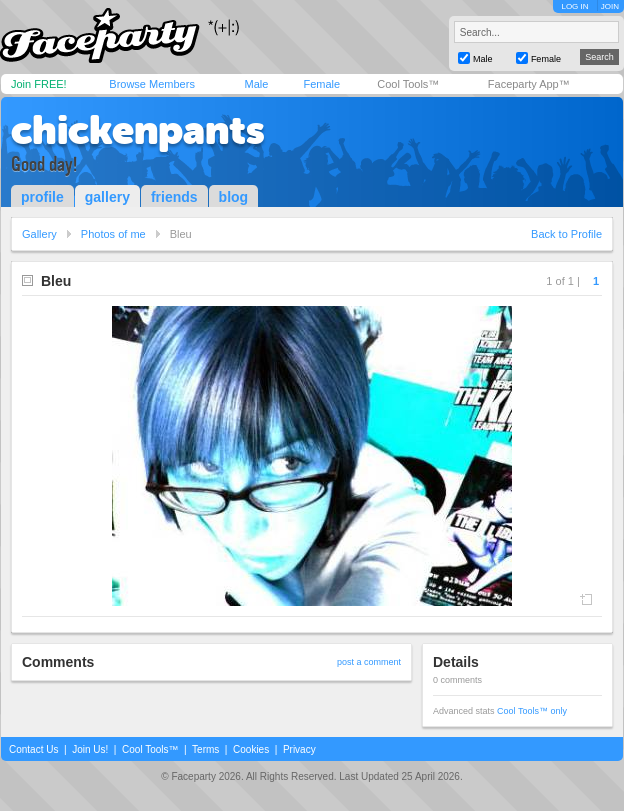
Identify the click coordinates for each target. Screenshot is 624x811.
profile (42, 197)
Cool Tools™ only (532, 711)
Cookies (251, 749)
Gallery (39, 234)
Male (256, 84)
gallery (107, 197)
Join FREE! (39, 84)
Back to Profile (566, 234)
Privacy (299, 749)
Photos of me (113, 234)
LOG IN (574, 6)
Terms (205, 749)
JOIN (610, 6)
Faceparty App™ (529, 84)
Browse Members (152, 84)
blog (234, 197)
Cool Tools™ (408, 84)
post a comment (369, 662)
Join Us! (90, 749)
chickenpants (138, 130)
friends (174, 197)
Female (321, 84)
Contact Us (33, 749)
